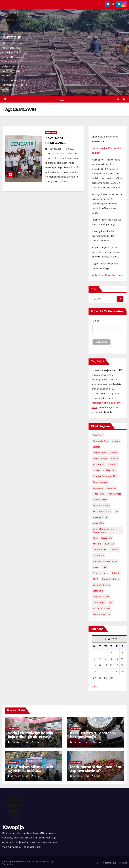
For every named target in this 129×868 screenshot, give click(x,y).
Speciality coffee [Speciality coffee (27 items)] (111, 579)
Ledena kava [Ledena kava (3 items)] (99, 550)
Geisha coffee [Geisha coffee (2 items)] (100, 500)
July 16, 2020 (56, 149)
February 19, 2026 (20, 743)
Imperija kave (100, 380)
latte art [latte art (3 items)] (110, 544)
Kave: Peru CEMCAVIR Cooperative (55, 143)
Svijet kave (51, 133)
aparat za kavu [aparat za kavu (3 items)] (101, 441)
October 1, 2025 (81, 776)
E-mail (96, 321)
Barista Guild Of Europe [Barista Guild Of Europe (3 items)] (105, 453)
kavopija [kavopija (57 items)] (97, 544)
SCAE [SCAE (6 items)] (96, 579)
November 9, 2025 (20, 776)
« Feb (95, 687)
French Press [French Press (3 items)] (114, 494)
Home (97, 863)
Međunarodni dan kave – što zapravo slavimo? (96, 769)
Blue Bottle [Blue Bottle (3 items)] (99, 465)
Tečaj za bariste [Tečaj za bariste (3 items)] (101, 597)
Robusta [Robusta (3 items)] (116, 573)
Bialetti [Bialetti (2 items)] (114, 459)
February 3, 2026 (82, 743)
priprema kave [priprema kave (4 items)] (100, 573)
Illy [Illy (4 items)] (116, 512)
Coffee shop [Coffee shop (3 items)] (110, 470)
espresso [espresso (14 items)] (111, 488)
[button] (118, 99)
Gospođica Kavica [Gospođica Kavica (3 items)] (102, 512)
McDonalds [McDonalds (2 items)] (98, 556)
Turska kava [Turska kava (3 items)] (99, 603)
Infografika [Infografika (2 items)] (98, 523)
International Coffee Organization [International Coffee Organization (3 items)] (103, 531)
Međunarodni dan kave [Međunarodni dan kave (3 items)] (105, 562)
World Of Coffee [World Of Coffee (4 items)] (101, 609)
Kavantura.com (114, 275)
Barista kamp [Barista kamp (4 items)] (100, 459)
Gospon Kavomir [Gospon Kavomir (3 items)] (101, 506)
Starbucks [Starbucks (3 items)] (98, 591)
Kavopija (12, 37)
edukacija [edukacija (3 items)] (98, 488)
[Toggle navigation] (62, 99)
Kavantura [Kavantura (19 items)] (107, 538)
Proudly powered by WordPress (18, 861)
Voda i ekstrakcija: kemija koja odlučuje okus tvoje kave (30, 737)
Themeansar (8, 864)
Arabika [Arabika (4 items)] (116, 441)
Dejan (70, 149)
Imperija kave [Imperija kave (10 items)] (100, 517)
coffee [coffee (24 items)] (96, 470)
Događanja (14, 763)
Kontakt (123, 863)
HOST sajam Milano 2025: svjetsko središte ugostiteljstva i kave (30, 771)
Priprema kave (109, 863)
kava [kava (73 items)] (95, 538)
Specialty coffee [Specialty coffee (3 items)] (101, 585)
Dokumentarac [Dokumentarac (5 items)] (100, 482)
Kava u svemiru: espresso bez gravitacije (93, 735)
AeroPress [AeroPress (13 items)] (98, 435)
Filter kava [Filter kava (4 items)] (98, 494)
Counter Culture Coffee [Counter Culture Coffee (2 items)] (105, 476)
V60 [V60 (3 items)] (111, 603)
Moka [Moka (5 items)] (95, 567)
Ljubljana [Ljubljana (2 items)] (114, 550)
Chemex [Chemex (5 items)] (112, 465)
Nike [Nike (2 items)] (104, 567)
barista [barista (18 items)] (96, 447)
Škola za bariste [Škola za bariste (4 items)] (101, 614)
